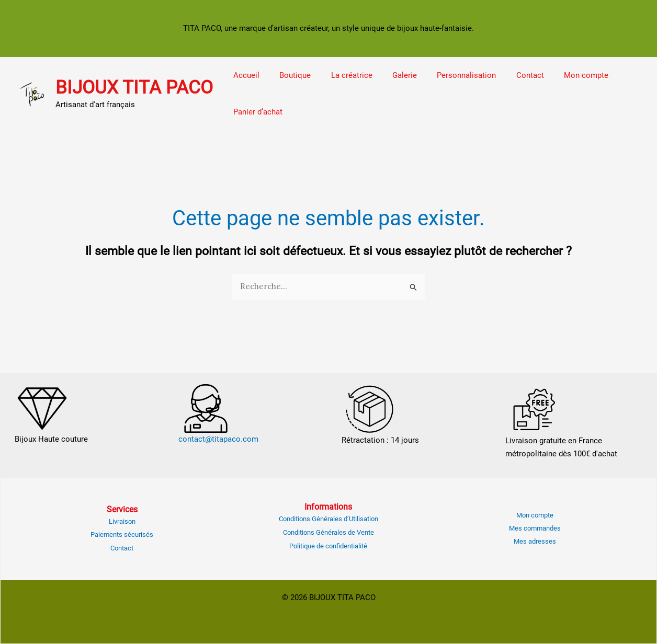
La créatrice (341, 75)
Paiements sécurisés (122, 534)
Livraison (122, 521)
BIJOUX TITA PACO (134, 88)
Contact (506, 75)
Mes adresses (535, 541)
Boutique (289, 75)
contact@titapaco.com (218, 439)
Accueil (244, 75)
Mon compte (558, 75)
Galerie (389, 75)
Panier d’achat (256, 112)
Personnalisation (447, 75)
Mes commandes (535, 528)
